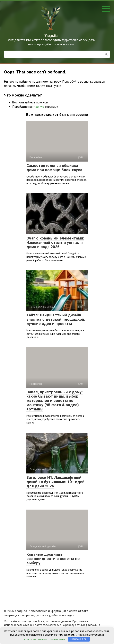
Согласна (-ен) (79, 639)
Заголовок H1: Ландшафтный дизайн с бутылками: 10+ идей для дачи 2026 (55, 482)
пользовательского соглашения (45, 639)
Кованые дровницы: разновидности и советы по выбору (53, 559)
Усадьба (51, 36)
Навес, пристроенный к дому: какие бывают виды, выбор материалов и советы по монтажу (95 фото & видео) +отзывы (55, 401)
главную (38, 107)
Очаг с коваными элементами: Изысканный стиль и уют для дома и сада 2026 (55, 242)
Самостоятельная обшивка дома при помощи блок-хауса (54, 168)
